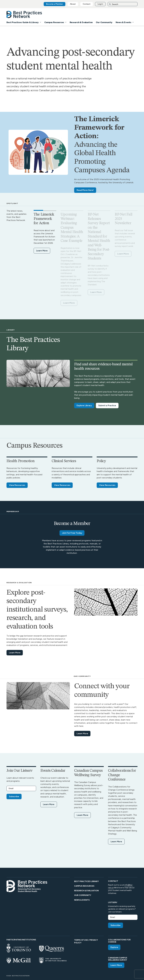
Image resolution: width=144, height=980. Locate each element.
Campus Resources (54, 22)
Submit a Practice (107, 405)
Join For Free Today (72, 533)
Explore (114, 947)
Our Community (104, 22)
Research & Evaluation (81, 22)
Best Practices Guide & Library (23, 22)
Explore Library (84, 405)
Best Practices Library (86, 881)
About (73, 4)
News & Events (123, 22)
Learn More (42, 251)
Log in (100, 4)
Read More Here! (85, 190)
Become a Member (55, 4)
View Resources (17, 485)
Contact (87, 4)
